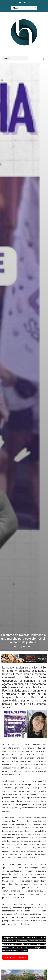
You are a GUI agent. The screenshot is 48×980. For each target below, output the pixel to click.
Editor (15, 647)
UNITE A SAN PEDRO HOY (15, 957)
